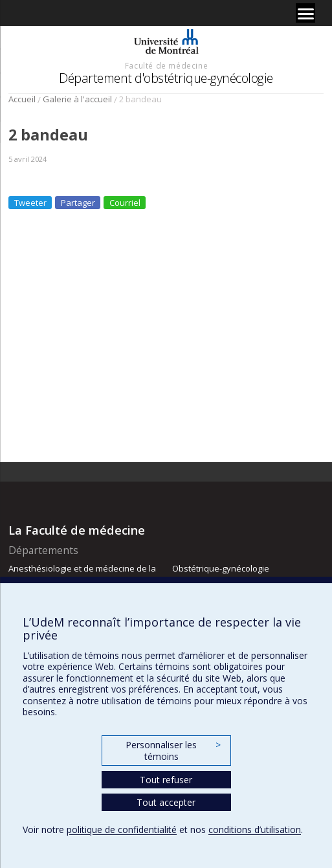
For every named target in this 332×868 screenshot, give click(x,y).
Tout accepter (166, 802)
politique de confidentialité (122, 829)
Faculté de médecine (166, 65)
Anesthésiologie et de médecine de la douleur (82, 574)
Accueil (22, 99)
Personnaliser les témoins (173, 751)
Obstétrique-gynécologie (221, 568)
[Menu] (305, 13)
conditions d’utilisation (255, 829)
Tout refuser (166, 780)
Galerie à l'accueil (77, 99)
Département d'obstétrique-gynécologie (166, 78)
